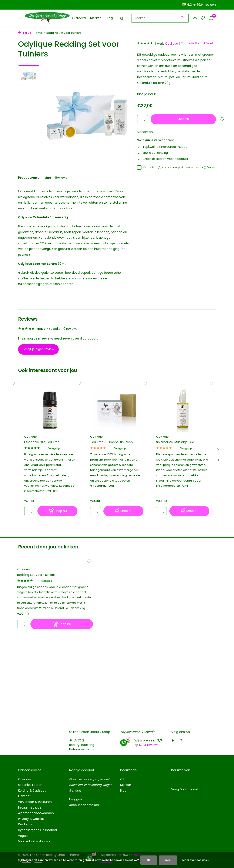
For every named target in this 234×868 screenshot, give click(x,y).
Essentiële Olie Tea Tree (43, 442)
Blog (109, 18)
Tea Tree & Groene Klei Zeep (113, 442)
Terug (25, 33)
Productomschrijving (35, 178)
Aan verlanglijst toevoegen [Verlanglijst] (178, 168)
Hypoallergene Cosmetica (37, 830)
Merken (96, 18)
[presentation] (218, 461)
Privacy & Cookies (31, 819)
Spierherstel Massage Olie (177, 442)
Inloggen (76, 799)
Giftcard (79, 18)
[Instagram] (181, 741)
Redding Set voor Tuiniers (39, 581)
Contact (24, 796)
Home (39, 33)
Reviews (61, 178)
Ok (149, 860)
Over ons (25, 779)
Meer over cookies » (195, 860)
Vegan (23, 836)
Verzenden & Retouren (35, 802)
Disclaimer (26, 824)
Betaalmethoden (31, 807)
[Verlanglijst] (203, 18)
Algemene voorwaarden (36, 813)
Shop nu (184, 119)
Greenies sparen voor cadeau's (163, 159)
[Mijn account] (195, 18)
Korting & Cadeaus (32, 790)
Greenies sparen (30, 785)
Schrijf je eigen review (41, 349)
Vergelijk (146, 168)
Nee (168, 860)
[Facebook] (173, 741)
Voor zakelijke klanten (34, 841)
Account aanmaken (84, 805)
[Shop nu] (57, 512)
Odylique (173, 44)
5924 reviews (206, 5)
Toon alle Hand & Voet (199, 44)
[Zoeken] (160, 18)
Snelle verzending (153, 153)
